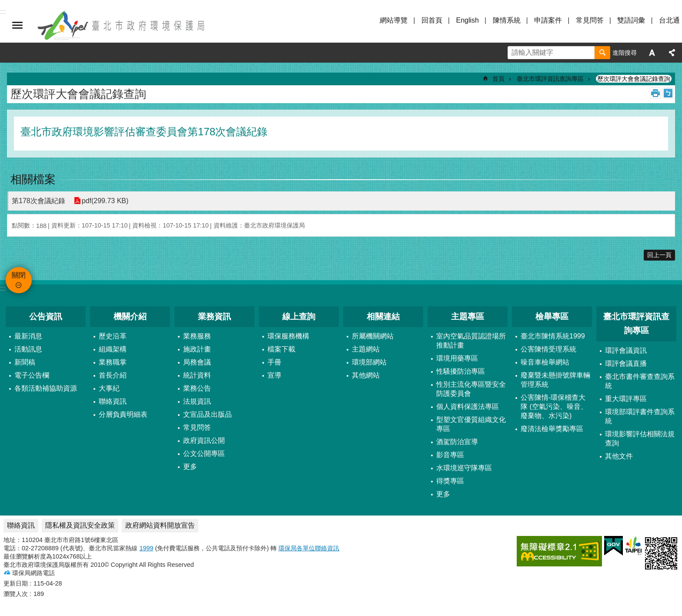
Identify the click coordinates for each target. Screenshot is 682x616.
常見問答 (590, 20)
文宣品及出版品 (207, 414)
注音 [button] (668, 93)
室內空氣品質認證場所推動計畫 (471, 341)
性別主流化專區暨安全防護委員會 (471, 389)
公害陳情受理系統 (548, 349)
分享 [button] (672, 53)
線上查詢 (299, 316)
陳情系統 (507, 20)
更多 (190, 467)
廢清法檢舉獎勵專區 (552, 429)
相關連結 (383, 316)
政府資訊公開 (204, 440)
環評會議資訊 (626, 350)
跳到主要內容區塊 (5, 5)
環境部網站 (369, 362)
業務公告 (197, 388)
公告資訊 (46, 316)
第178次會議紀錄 (38, 201)
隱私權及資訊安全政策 (80, 525)
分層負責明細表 (123, 414)
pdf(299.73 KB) (105, 201)
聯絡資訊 (113, 401)
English (467, 20)
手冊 (274, 362)
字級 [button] (652, 53)
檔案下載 (281, 349)
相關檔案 (33, 179)
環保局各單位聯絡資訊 (309, 548)
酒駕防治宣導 (457, 442)
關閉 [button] (17, 25)
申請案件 (548, 20)
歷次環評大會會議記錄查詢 (634, 79)
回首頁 (432, 20)
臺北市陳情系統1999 (553, 336)
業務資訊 (214, 316)
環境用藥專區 (457, 358)
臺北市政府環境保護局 (122, 25)
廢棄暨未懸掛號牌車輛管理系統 (555, 380)
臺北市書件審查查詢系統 (640, 381)
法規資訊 (197, 401)
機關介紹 (130, 316)
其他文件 (619, 456)
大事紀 (109, 388)
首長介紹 (113, 375)
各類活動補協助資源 (46, 388)
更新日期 (16, 583)
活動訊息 (28, 349)
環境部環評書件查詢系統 (640, 416)
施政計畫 (197, 349)
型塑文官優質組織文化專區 (471, 424)
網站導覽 (394, 20)
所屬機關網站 (373, 336)
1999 (146, 548)
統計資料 (197, 375)
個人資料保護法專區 (468, 407)
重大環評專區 (626, 399)
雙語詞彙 (631, 20)
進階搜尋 (625, 53)
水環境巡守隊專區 (464, 468)
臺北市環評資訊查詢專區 (550, 79)
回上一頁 (659, 255)
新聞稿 (25, 362)
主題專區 (468, 316)
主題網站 (366, 349)
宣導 (274, 375)
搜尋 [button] (602, 53)
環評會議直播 (626, 363)
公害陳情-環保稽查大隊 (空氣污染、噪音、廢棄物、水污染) (554, 407)
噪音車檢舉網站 (545, 362)
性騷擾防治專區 (461, 371)
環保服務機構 (288, 336)
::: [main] (10, 70)
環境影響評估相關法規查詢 (640, 439)
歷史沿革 (113, 336)
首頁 (498, 79)
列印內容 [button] (655, 93)
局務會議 (197, 362)
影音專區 (450, 455)
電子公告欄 (32, 375)
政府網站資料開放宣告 (160, 525)
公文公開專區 (204, 454)
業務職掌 (113, 362)
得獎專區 (450, 481)
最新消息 (28, 336)
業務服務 (197, 336)
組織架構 (113, 349)
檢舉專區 (552, 316)
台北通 (669, 20)
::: (3, 288)
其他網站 (366, 375)
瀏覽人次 (16, 594)
